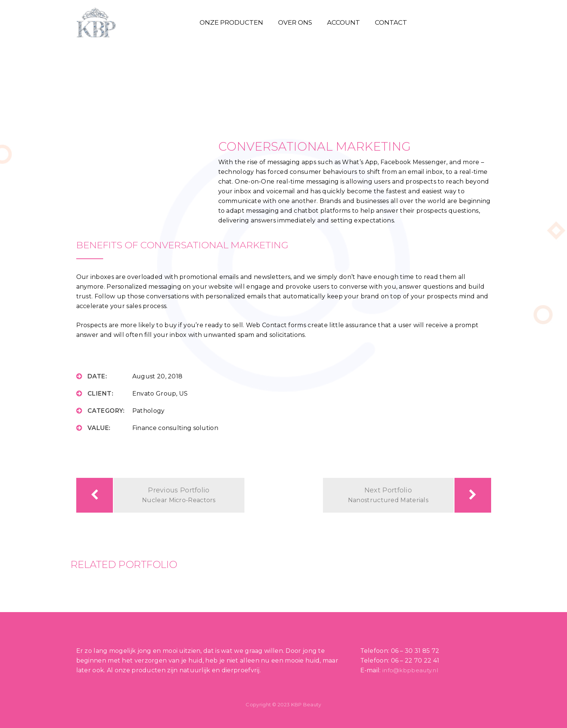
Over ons (295, 22)
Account (343, 22)
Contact (391, 22)
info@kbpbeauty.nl (410, 670)
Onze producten (231, 22)
